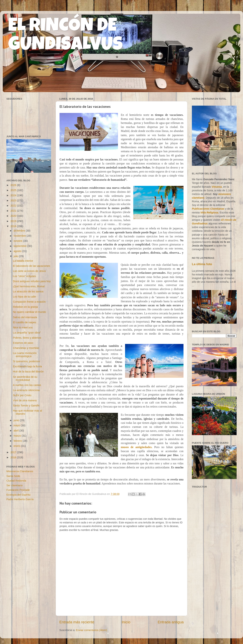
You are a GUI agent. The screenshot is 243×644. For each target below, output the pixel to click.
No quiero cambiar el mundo (29, 312)
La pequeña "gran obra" (27, 333)
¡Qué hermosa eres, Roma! (29, 286)
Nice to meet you (23, 327)
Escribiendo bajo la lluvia (27, 366)
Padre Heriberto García (20, 499)
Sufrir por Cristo (22, 395)
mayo (17, 425)
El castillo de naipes (25, 322)
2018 (14, 226)
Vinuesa (217, 187)
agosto (18, 251)
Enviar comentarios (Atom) (91, 630)
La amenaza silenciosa (26, 390)
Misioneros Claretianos (20, 471)
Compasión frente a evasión (29, 302)
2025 (14, 190)
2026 (14, 185)
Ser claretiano (15, 485)
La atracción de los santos (28, 291)
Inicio (126, 622)
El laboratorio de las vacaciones (31, 266)
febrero (18, 441)
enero (17, 446)
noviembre (20, 236)
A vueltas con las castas (27, 385)
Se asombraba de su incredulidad (25, 378)
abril (17, 431)
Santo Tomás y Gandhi (26, 406)
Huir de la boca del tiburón (28, 372)
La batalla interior (23, 261)
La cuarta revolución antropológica (25, 355)
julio (16, 256)
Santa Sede (13, 476)
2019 (14, 221)
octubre (18, 241)
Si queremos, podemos (26, 361)
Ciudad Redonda (16, 481)
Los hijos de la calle (24, 297)
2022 (14, 206)
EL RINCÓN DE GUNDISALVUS (65, 36)
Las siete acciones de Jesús (29, 271)
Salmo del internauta (25, 317)
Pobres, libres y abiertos (27, 338)
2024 (14, 195)
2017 (14, 452)
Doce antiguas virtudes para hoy (32, 281)
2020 (14, 216)
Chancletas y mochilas (26, 348)
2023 (14, 200)
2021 (14, 211)
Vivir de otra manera (25, 400)
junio (17, 420)
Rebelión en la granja (25, 307)
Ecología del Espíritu (18, 495)
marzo (18, 436)
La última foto (202, 264)
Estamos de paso (23, 343)
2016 (14, 457)
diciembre (20, 231)
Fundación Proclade (18, 490)
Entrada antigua (171, 622)
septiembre (21, 246)
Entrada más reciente (77, 622)
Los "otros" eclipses (24, 276)
